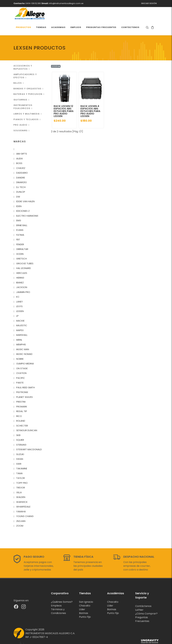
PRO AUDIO (22, 113)
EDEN (19, 194)
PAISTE (20, 370)
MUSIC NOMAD (24, 342)
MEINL (19, 327)
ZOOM (20, 513)
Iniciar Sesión (149, 3)
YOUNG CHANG (25, 504)
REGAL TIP (22, 399)
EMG (19, 208)
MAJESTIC (22, 313)
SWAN (20, 447)
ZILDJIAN (21, 509)
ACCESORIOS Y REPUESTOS (23, 55)
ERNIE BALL (22, 213)
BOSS (19, 151)
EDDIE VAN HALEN (25, 189)
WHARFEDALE (23, 494)
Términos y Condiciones (58, 599)
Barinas (84, 601)
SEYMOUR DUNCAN (27, 418)
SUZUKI (20, 442)
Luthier (139, 597)
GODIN (20, 242)
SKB (18, 423)
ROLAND (21, 408)
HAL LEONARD (24, 256)
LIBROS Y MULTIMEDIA (28, 101)
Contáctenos (143, 594)
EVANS (20, 218)
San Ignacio (86, 589)
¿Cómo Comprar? (146, 601)
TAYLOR (21, 466)
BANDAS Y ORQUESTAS (29, 76)
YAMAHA (21, 499)
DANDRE (21, 165)
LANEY (19, 289)
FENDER (20, 232)
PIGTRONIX (22, 380)
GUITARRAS (22, 87)
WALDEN (21, 485)
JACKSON (22, 275)
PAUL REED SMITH (25, 375)
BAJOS (19, 71)
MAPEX (20, 318)
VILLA (19, 480)
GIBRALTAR (22, 237)
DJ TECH (21, 175)
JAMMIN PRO (23, 280)
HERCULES (22, 261)
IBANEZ (20, 270)
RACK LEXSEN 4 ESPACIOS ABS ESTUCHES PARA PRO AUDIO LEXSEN (90, 99)
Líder (82, 597)
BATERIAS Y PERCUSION (29, 82)
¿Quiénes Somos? (62, 589)
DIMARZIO (22, 170)
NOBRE (20, 346)
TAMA (19, 461)
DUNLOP (21, 179)
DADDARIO (22, 160)
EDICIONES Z (23, 199)
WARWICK (22, 490)
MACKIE (20, 308)
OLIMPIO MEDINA (25, 351)
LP (17, 303)
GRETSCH (22, 246)
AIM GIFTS (22, 141)
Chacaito (85, 593)
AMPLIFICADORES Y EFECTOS (25, 64)
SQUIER (20, 427)
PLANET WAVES (24, 385)
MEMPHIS (21, 332)
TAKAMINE (22, 456)
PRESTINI (21, 389)
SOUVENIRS (22, 118)
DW (18, 184)
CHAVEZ (21, 156)
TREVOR (21, 475)
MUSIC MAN (23, 337)
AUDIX (19, 146)
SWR (19, 451)
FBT (18, 227)
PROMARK (22, 394)
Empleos (56, 593)
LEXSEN (20, 299)
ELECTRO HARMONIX (27, 203)
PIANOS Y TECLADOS (27, 107)
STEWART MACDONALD (29, 437)
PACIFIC (21, 366)
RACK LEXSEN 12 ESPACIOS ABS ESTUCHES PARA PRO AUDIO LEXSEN (64, 99)
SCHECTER (22, 413)
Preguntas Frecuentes (142, 607)
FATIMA (20, 222)
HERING (20, 265)
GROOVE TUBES (25, 251)
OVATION (21, 361)
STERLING (21, 432)
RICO (19, 404)
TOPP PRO (22, 470)
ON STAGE (22, 356)
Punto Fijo (85, 605)
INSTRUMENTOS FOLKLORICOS (23, 94)
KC (18, 284)
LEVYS (19, 294)
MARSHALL (22, 323)
